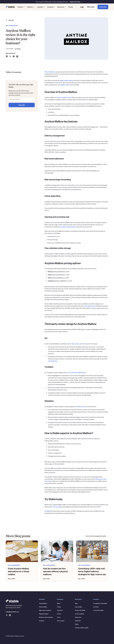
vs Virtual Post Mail (98, 610)
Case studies (78, 607)
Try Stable (48, 511)
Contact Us (60, 610)
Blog (76, 603)
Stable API (78, 621)
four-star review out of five (77, 344)
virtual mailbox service (64, 97)
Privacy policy (61, 621)
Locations (42, 621)
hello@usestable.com (12, 612)
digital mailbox (65, 85)
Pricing (71, 7)
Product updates (80, 614)
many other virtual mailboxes (68, 227)
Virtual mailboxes (50, 72)
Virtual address (43, 603)
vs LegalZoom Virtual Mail (100, 603)
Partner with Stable (80, 610)
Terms (59, 617)
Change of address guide (82, 628)
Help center (78, 617)
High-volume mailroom (45, 610)
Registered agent (44, 614)
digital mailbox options (67, 80)
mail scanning (57, 507)
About (59, 603)
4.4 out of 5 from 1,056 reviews (77, 373)
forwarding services (90, 306)
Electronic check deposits (46, 617)
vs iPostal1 (96, 607)
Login (82, 7)
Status (77, 624)
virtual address (53, 361)
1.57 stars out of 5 (81, 407)
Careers (59, 614)
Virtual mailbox (43, 607)
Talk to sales (91, 7)
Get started (103, 7)
